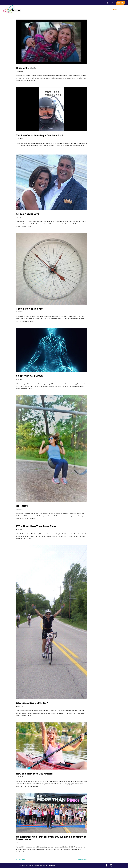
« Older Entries (20, 860)
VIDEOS (108, 10)
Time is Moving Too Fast (30, 309)
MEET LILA (88, 10)
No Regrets (22, 506)
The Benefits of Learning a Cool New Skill (40, 135)
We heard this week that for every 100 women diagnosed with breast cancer (51, 838)
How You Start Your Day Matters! (35, 773)
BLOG (115, 10)
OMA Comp (51, 865)
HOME (80, 10)
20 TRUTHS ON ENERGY (30, 376)
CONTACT (122, 10)
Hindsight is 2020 (26, 68)
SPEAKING (98, 10)
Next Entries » (82, 860)
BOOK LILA (121, 3)
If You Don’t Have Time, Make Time (36, 526)
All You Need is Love (28, 214)
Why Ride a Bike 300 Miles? (32, 703)
